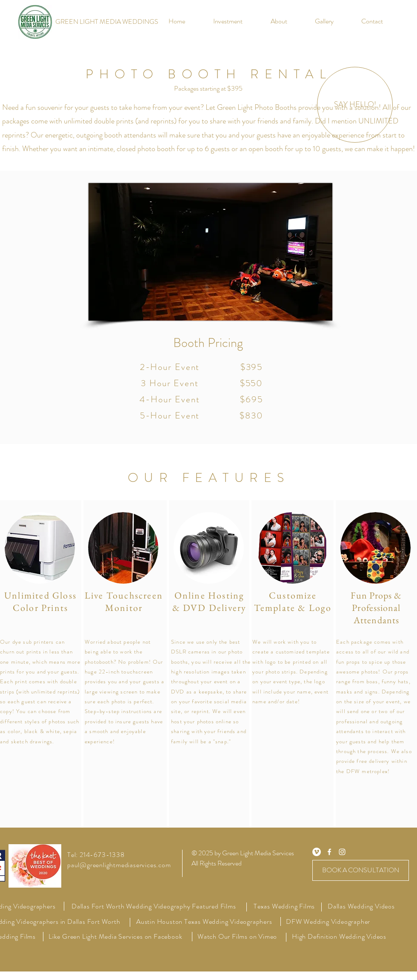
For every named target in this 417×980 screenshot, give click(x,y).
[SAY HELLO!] (355, 105)
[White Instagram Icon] (342, 852)
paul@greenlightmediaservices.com (119, 865)
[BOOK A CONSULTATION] (361, 870)
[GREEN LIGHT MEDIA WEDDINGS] (107, 22)
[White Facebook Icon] (329, 852)
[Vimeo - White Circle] (317, 852)
